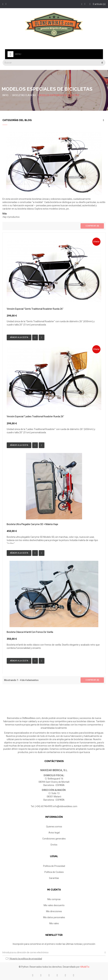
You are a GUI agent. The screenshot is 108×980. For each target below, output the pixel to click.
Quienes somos (54, 827)
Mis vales (54, 923)
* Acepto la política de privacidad (25, 959)
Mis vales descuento (54, 905)
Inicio (5, 95)
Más (5, 214)
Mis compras (54, 899)
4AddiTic (85, 967)
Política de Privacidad (54, 866)
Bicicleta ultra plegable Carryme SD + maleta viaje (32, 524)
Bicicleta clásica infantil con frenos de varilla (30, 632)
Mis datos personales (54, 917)
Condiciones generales (54, 839)
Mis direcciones (54, 911)
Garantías (54, 878)
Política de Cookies (54, 872)
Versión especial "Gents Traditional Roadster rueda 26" (35, 309)
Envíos (54, 845)
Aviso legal (54, 833)
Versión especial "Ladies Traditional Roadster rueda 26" (35, 416)
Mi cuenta (54, 890)
